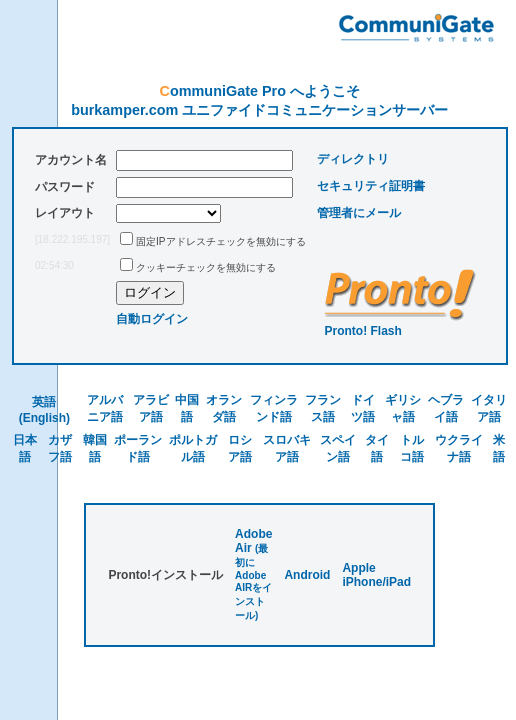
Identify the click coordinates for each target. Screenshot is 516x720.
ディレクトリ (353, 159)
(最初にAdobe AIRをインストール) (253, 582)
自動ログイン (152, 319)
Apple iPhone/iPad (376, 575)
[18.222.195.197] (72, 239)
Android (307, 575)
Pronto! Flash (363, 331)
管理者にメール (359, 213)
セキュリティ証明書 (371, 186)
